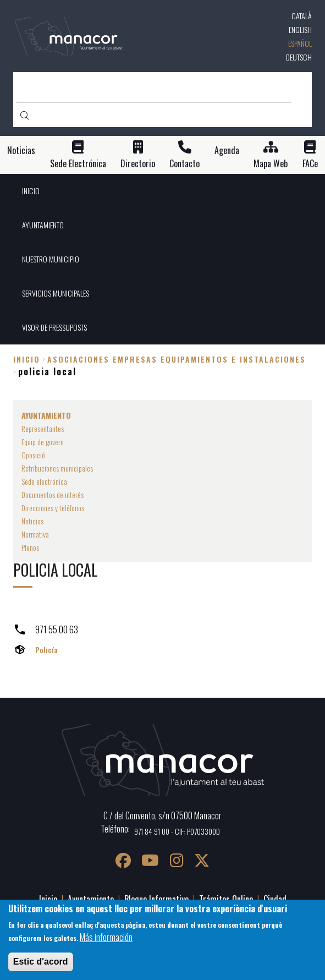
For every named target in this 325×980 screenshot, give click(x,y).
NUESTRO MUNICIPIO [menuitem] (51, 259)
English (300, 29)
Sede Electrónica (78, 164)
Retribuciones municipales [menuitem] (57, 468)
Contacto (184, 164)
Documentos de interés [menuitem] (53, 494)
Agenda (227, 150)
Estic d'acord (41, 962)
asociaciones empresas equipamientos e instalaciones (177, 359)
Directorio (138, 164)
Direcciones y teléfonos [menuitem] (53, 508)
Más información (106, 937)
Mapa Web (271, 164)
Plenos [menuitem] (30, 547)
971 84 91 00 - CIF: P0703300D (177, 831)
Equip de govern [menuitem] (43, 442)
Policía (46, 650)
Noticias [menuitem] (32, 521)
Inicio (27, 359)
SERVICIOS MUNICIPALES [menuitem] (56, 293)
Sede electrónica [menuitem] (44, 481)
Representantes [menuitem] (43, 428)
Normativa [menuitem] (35, 534)
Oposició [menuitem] (33, 455)
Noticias (21, 150)
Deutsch (299, 57)
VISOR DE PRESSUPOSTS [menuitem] (54, 327)
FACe (310, 164)
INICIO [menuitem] (31, 191)
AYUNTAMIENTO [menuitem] (43, 225)
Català (302, 16)
